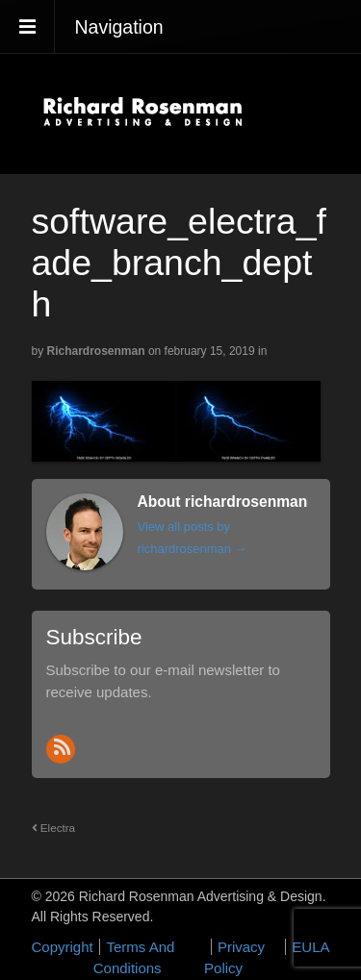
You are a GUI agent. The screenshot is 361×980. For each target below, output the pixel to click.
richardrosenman (96, 351)
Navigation (119, 27)
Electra (54, 828)
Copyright (63, 947)
